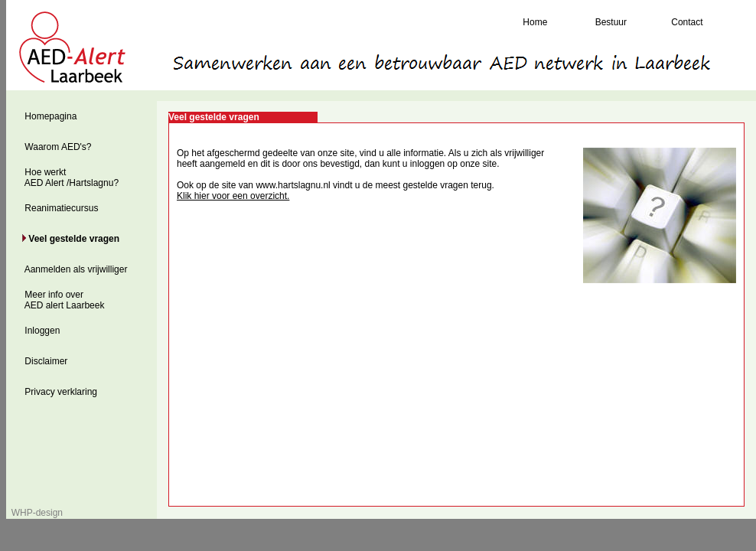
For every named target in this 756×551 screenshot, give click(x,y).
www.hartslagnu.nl (293, 185)
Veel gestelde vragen (73, 239)
